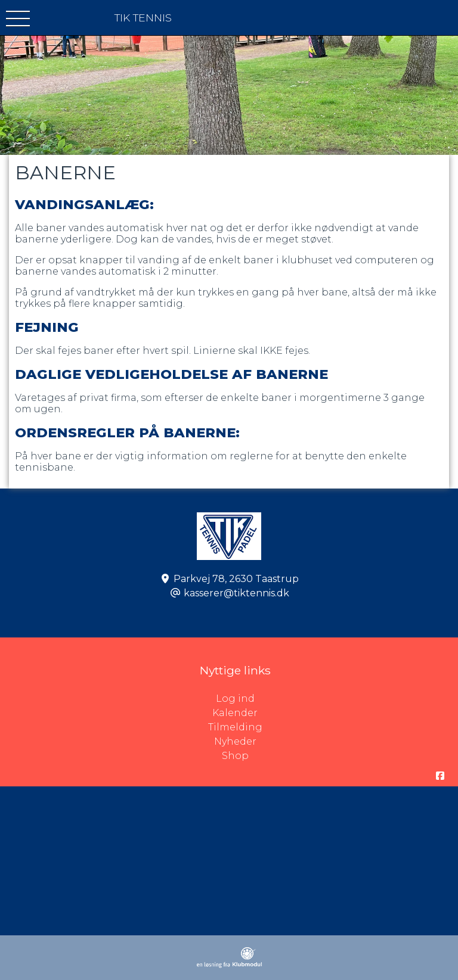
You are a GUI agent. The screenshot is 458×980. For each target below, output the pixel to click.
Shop (235, 756)
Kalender (235, 713)
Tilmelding (235, 727)
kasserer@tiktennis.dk (236, 593)
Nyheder (235, 741)
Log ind (337, 699)
